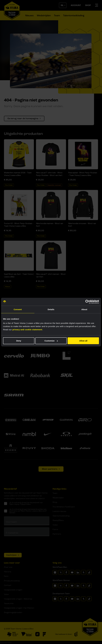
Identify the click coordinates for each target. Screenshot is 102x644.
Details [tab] (51, 309)
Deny (19, 341)
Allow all (83, 341)
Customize (51, 341)
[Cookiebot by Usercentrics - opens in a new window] (87, 302)
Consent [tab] (18, 309)
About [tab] (84, 309)
